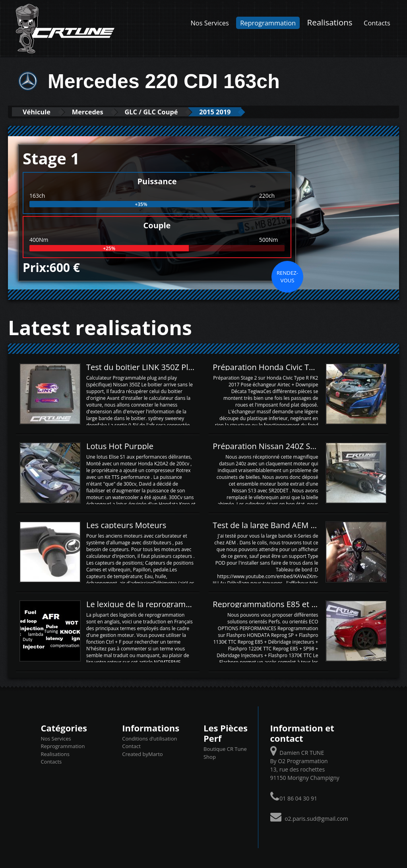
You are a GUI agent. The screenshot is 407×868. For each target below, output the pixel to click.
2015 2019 (229, 112)
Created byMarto (142, 754)
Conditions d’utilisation (149, 739)
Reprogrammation (268, 23)
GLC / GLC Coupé (160, 112)
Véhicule (38, 112)
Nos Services (210, 23)
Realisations (330, 22)
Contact (131, 746)
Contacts (377, 23)
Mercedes (93, 112)
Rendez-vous (287, 276)
